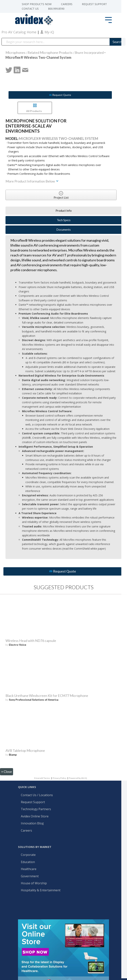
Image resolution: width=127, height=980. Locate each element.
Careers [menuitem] (67, 4)
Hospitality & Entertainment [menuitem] (41, 890)
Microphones (15, 52)
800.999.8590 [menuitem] (56, 9)
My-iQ (47, 32)
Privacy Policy (59, 778)
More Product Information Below (32, 181)
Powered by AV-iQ (78, 778)
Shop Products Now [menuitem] (37, 4)
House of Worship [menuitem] (34, 883)
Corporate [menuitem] (28, 855)
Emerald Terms (42, 778)
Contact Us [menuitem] (30, 9)
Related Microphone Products (50, 52)
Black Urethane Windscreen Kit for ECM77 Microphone (47, 696)
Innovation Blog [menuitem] (32, 823)
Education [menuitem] (28, 862)
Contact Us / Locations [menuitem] (37, 795)
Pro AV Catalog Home (19, 32)
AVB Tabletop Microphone (25, 750)
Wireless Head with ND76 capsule (31, 641)
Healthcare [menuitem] (29, 869)
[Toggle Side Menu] (108, 20)
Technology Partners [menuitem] (36, 809)
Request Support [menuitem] (94, 4)
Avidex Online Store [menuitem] (35, 816)
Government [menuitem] (30, 876)
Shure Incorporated (89, 52)
